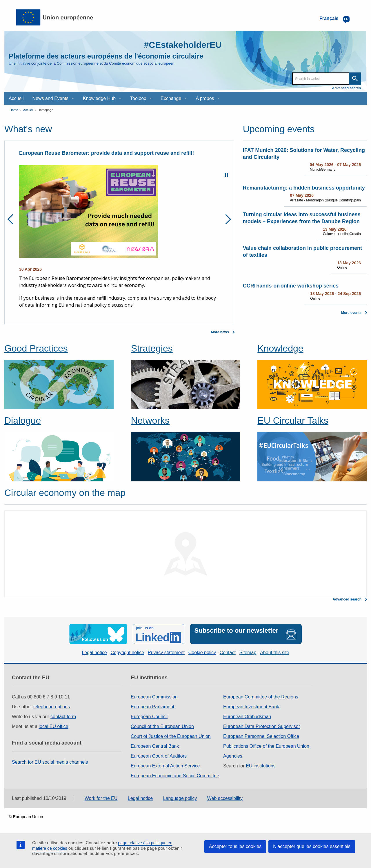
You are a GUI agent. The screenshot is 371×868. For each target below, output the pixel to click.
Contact (228, 653)
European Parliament (152, 707)
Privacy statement (166, 653)
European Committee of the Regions (261, 697)
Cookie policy (202, 653)
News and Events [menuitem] (51, 98)
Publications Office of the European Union (266, 746)
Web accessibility (225, 798)
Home (14, 110)
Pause (226, 175)
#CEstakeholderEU (183, 45)
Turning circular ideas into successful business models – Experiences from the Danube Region (302, 218)
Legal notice (94, 653)
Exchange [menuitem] (171, 98)
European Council (149, 717)
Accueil (28, 110)
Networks (150, 421)
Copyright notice (127, 653)
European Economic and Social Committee (175, 776)
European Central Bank (155, 746)
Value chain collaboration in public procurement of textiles (302, 252)
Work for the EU (101, 798)
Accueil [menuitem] (16, 98)
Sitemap (248, 653)
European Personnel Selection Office (261, 736)
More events (351, 313)
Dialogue (23, 421)
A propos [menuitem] (205, 98)
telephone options (52, 707)
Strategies (152, 348)
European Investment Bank (251, 707)
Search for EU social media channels (50, 762)
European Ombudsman (247, 717)
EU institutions (261, 766)
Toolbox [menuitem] (138, 98)
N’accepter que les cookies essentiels (312, 846)
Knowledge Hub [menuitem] (99, 98)
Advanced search (347, 88)
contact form (63, 717)
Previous (13, 219)
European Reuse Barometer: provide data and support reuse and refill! (107, 153)
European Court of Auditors (159, 756)
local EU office (54, 726)
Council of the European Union (162, 726)
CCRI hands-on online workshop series (291, 286)
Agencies (233, 756)
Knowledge (280, 348)
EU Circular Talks (293, 421)
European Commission (154, 697)
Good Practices (36, 348)
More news (220, 332)
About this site (275, 653)
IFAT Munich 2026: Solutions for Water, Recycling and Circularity (304, 154)
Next (226, 219)
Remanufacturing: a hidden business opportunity (304, 188)
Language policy (180, 798)
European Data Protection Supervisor (262, 726)
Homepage (46, 110)
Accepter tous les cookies (235, 846)
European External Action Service (165, 766)
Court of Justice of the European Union (171, 736)
